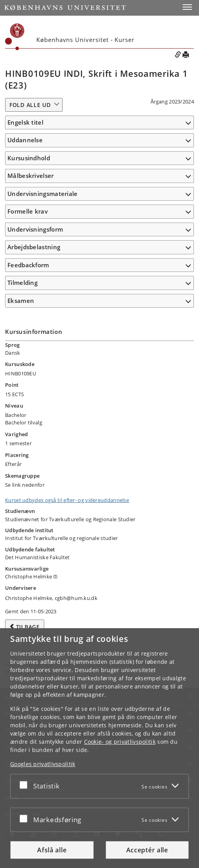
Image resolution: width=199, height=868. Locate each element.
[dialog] (99, 748)
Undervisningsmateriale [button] (43, 194)
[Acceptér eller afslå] (25, 785)
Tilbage (28, 627)
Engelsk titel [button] (25, 122)
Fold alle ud (30, 105)
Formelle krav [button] (28, 211)
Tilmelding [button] (22, 283)
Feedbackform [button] (28, 265)
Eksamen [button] (21, 301)
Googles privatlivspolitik (43, 764)
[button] (187, 7)
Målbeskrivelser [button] (31, 176)
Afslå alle (52, 850)
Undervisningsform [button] (35, 229)
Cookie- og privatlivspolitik (120, 742)
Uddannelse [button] (25, 140)
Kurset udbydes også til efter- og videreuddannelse (67, 500)
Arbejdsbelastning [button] (34, 247)
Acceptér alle (147, 850)
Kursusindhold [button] (29, 158)
